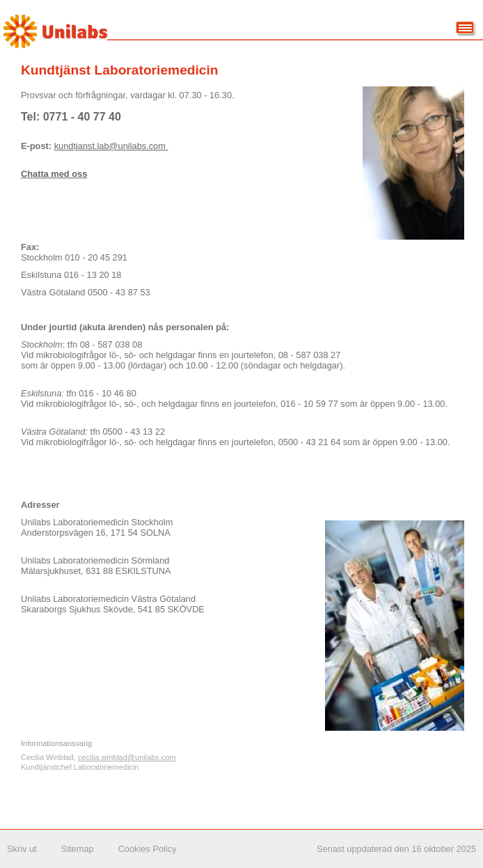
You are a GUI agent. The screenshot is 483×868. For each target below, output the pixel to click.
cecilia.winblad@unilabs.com (127, 757)
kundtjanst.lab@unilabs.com (111, 146)
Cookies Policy (148, 849)
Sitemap (78, 849)
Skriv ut (22, 849)
